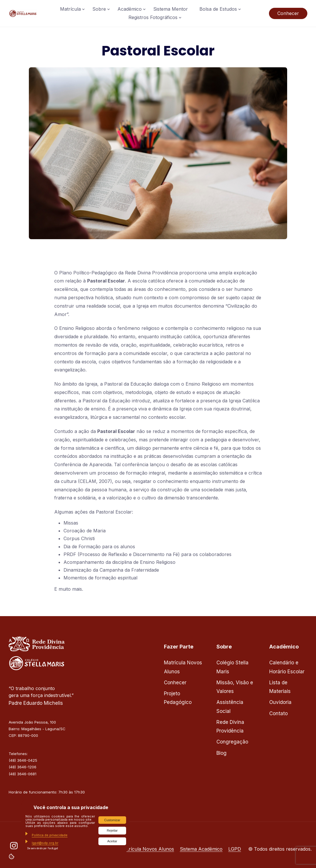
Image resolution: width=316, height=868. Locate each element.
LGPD (235, 849)
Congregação (232, 742)
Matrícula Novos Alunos (147, 849)
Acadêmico (130, 9)
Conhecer (288, 13)
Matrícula (70, 9)
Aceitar (112, 841)
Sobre (99, 9)
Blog (221, 753)
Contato (278, 713)
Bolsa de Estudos (218, 9)
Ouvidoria (280, 702)
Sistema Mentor (171, 9)
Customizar (112, 820)
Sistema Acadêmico (201, 849)
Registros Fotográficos (153, 17)
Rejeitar (112, 830)
